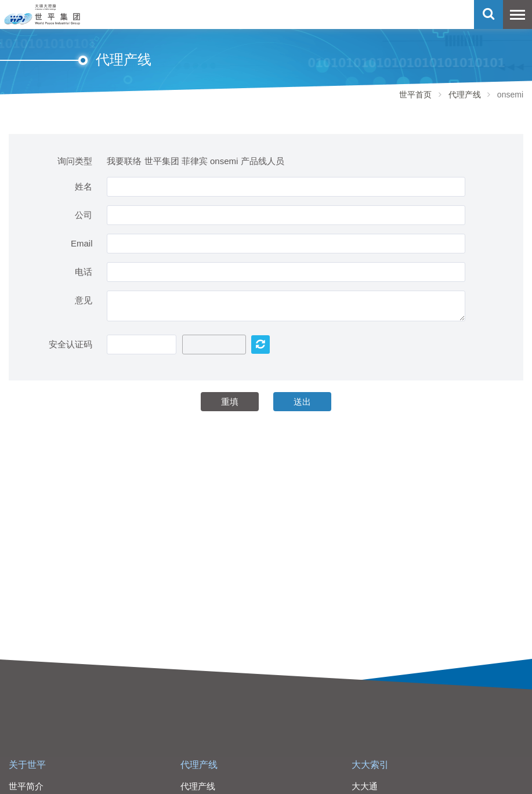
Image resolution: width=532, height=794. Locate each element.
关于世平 (27, 765)
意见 (84, 300)
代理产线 (465, 95)
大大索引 (370, 765)
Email (82, 243)
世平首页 (415, 95)
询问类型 (75, 161)
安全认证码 (70, 344)
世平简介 (26, 786)
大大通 (365, 786)
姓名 (84, 186)
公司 (84, 215)
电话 (84, 272)
